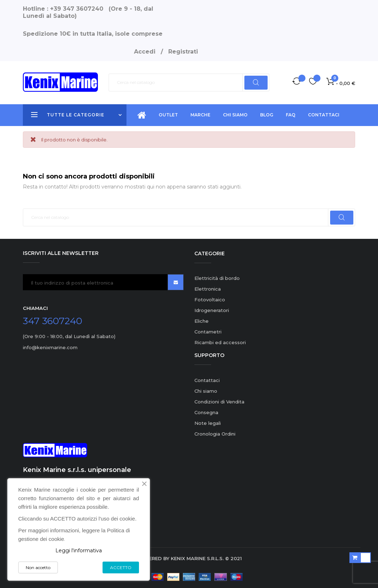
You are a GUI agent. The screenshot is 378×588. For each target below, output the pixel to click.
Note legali (208, 423)
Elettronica (208, 289)
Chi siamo (206, 391)
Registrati (183, 52)
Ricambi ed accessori (220, 342)
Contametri (208, 332)
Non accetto (38, 567)
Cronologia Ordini (215, 434)
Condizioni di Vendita (219, 402)
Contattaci (207, 380)
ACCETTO (121, 567)
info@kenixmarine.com (50, 347)
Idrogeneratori (212, 310)
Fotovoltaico (210, 300)
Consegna (206, 412)
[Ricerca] (189, 82)
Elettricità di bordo (217, 278)
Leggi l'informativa (79, 551)
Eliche (202, 321)
